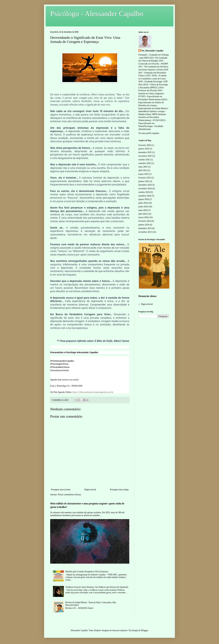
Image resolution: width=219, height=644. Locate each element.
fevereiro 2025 (145, 178)
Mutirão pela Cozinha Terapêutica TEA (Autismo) (87, 572)
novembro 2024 (145, 189)
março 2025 (143, 174)
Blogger (144, 630)
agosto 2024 (144, 199)
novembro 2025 (145, 156)
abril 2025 (143, 170)
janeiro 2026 (144, 149)
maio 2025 (143, 167)
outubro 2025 (144, 160)
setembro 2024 (145, 196)
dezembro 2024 (145, 185)
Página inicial (90, 490)
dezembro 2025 (145, 152)
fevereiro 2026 (145, 145)
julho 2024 (143, 203)
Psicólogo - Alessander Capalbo (97, 14)
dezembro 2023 (145, 228)
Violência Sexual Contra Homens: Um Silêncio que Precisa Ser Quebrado (97, 587)
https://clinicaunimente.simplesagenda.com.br (93, 392)
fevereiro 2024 (145, 221)
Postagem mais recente (61, 490)
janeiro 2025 (144, 181)
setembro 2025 (145, 163)
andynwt (124, 630)
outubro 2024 (144, 192)
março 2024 (143, 217)
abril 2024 (143, 214)
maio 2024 (143, 210)
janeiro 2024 (144, 225)
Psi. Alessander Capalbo (152, 51)
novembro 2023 (145, 232)
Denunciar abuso (147, 296)
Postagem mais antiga (119, 490)
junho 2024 (143, 207)
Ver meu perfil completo (149, 133)
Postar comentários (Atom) (69, 495)
